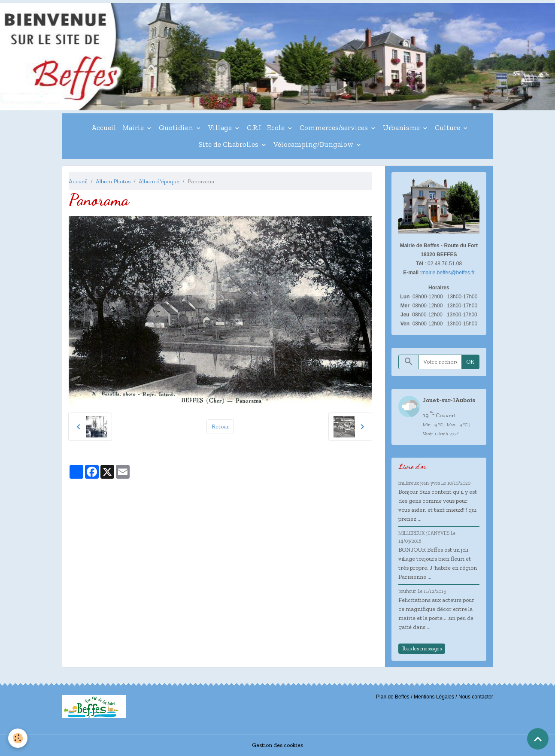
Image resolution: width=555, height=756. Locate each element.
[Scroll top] (538, 739)
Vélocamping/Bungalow (314, 144)
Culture (448, 128)
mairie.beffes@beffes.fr (448, 273)
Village (221, 128)
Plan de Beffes (393, 697)
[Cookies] (18, 738)
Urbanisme (402, 128)
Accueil (104, 128)
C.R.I (254, 128)
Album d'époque (159, 181)
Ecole (277, 128)
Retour (220, 427)
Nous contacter (476, 697)
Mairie (134, 128)
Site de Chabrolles (229, 144)
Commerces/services (335, 128)
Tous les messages (422, 648)
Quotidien (177, 128)
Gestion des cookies (277, 745)
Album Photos (113, 181)
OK (470, 362)
